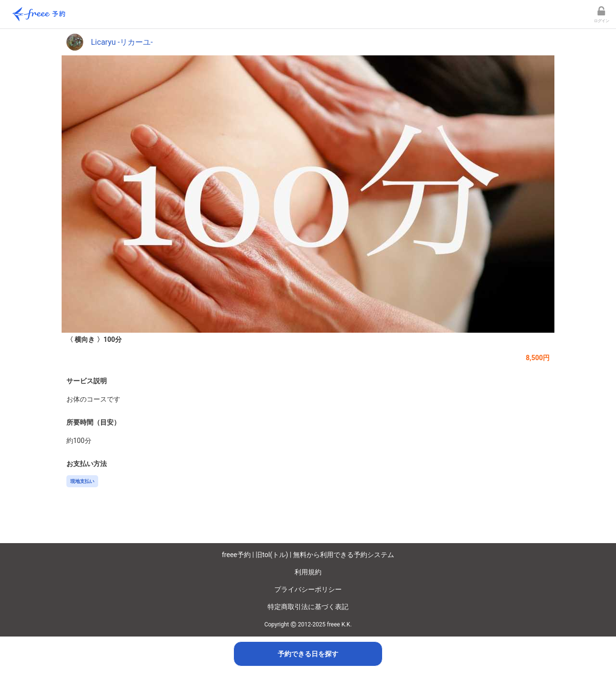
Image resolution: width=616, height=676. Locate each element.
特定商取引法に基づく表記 (308, 607)
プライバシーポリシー (308, 589)
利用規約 (308, 572)
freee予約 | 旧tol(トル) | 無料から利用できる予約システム (308, 555)
